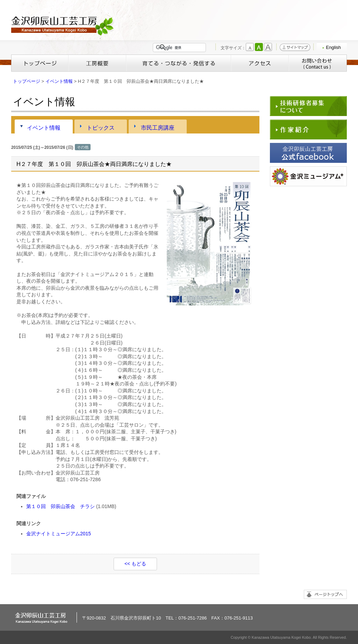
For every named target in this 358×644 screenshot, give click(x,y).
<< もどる (135, 564)
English (333, 47)
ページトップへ (325, 594)
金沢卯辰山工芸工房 (64, 25)
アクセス (260, 63)
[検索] (181, 48)
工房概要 (97, 63)
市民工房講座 (158, 128)
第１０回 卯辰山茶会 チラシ (60, 506)
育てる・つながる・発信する (179, 63)
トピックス (101, 128)
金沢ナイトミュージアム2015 (59, 534)
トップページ (40, 63)
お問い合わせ (318, 63)
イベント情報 (59, 81)
